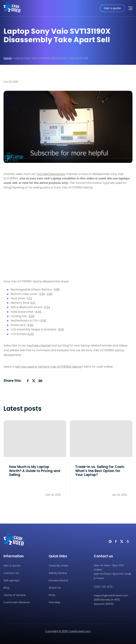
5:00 (32, 316)
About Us (55, 588)
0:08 (57, 290)
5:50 (43, 321)
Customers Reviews (17, 602)
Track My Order (58, 566)
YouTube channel (39, 345)
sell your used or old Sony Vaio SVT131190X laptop (48, 367)
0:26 (42, 294)
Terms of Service (15, 595)
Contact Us (11, 573)
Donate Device (58, 580)
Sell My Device (58, 573)
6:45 (31, 334)
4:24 (47, 307)
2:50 (50, 294)
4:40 (38, 312)
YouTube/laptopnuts (51, 174)
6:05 (61, 329)
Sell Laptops (12, 580)
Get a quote (112, 8)
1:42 (30, 298)
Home (8, 58)
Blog (6, 588)
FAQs (52, 595)
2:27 (33, 303)
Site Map (54, 602)
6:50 (31, 325)
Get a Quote (12, 566)
